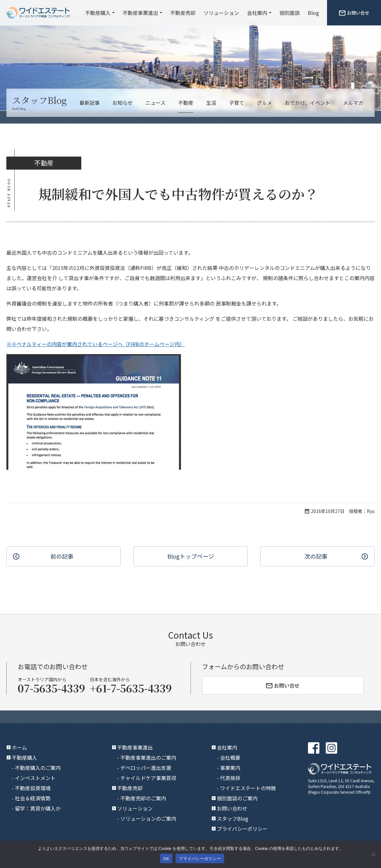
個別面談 (290, 13)
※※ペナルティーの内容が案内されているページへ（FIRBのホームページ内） (96, 344)
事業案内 (230, 768)
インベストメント (35, 778)
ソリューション (221, 13)
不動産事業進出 (140, 13)
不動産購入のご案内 (38, 768)
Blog (313, 13)
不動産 (186, 103)
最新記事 (90, 103)
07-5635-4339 (51, 688)
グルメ (264, 103)
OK (166, 859)
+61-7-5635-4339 (131, 688)
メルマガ (353, 103)
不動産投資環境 (33, 788)
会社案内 (257, 13)
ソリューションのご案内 (148, 818)
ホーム (19, 747)
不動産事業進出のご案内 (148, 757)
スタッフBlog (233, 818)
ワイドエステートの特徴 (248, 788)
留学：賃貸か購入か (38, 808)
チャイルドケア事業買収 (148, 778)
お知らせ (123, 103)
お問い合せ (354, 13)
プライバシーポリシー (242, 829)
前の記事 (62, 556)
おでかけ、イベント (307, 103)
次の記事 (316, 556)
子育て (237, 103)
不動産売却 (183, 13)
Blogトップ (191, 556)
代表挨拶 (230, 778)
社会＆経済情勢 (33, 798)
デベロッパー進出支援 (146, 768)
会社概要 (230, 757)
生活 (211, 103)
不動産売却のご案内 (143, 798)
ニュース (155, 103)
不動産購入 (98, 13)
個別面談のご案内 (237, 798)
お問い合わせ (232, 808)
